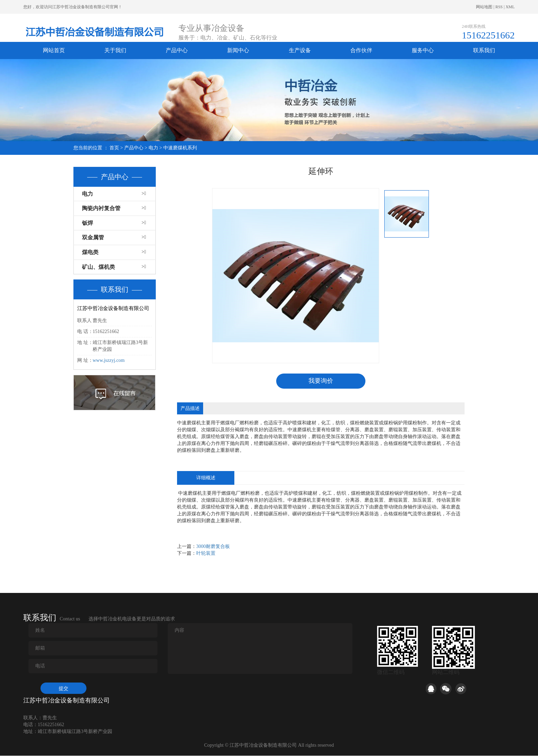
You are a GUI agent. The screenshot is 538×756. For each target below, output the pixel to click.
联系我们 (484, 50)
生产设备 (300, 50)
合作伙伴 (361, 50)
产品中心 (177, 50)
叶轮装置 (206, 554)
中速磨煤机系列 (180, 148)
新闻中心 (238, 50)
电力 (153, 148)
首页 (114, 148)
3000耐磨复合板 (213, 547)
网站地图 (484, 7)
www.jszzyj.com (109, 360)
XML (510, 7)
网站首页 (54, 50)
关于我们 (115, 50)
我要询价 (321, 381)
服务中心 (423, 50)
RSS (499, 7)
